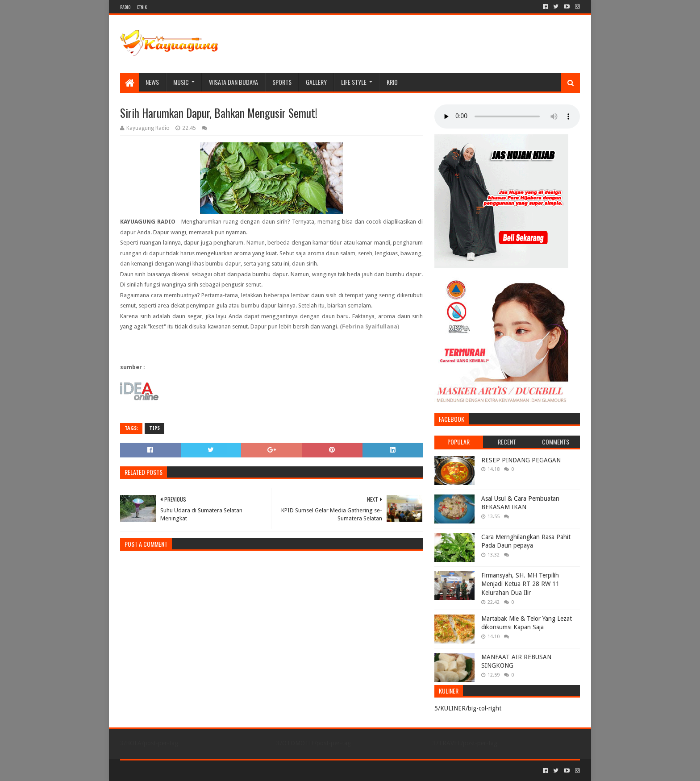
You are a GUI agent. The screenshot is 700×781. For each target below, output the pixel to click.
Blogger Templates (221, 771)
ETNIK (142, 7)
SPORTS (282, 82)
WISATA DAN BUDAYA (233, 82)
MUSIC (181, 82)
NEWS (152, 82)
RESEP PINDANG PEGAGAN (521, 460)
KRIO (392, 82)
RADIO (125, 7)
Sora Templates (170, 771)
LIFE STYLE (354, 82)
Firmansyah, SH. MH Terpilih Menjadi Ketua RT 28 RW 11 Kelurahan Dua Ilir (520, 584)
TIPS (154, 428)
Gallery (316, 82)
